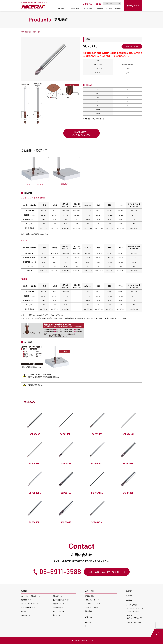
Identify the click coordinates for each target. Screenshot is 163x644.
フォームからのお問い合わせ (107, 572)
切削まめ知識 (89, 596)
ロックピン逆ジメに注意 (92, 604)
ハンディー (59, 608)
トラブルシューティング (92, 600)
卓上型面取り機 (28, 608)
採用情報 (109, 9)
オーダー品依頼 (75, 9)
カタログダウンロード (132, 46)
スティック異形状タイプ (135, 617)
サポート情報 (89, 9)
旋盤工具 (58, 604)
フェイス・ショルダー (30, 604)
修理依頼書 (88, 611)
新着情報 (100, 9)
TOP (158, 633)
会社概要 (118, 9)
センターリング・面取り (31, 596)
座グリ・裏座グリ (61, 600)
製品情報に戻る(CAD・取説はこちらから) (81, 133)
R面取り (26, 600)
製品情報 (62, 9)
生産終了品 (56, 615)
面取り (57, 596)
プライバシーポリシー (134, 622)
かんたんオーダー (135, 610)
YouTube (88, 622)
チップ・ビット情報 (58, 611)
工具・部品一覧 (26, 615)
